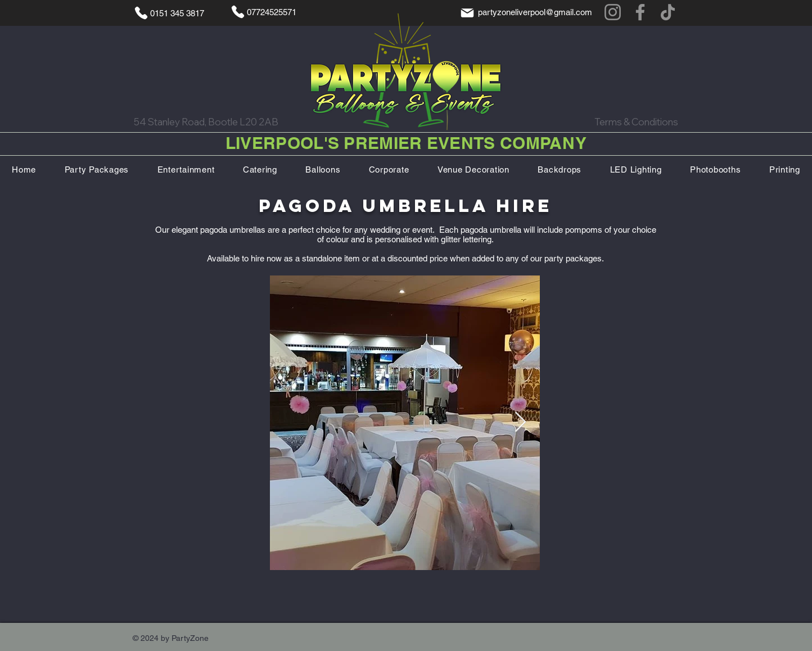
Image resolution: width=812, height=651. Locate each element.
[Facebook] (640, 12)
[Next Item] (520, 422)
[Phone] (141, 13)
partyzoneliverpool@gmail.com (535, 12)
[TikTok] (668, 12)
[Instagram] (613, 12)
